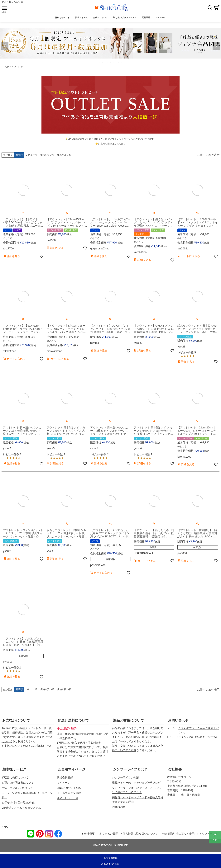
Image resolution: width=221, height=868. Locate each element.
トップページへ (209, 834)
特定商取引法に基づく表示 (178, 834)
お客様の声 (119, 807)
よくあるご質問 (109, 834)
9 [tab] (122, 62)
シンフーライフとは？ (130, 769)
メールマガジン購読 (69, 793)
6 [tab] (113, 62)
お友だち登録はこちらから (112, 144)
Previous (5, 46)
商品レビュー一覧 (68, 798)
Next (216, 46)
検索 (210, 7)
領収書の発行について (15, 777)
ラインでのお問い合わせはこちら (199, 737)
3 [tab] (105, 62)
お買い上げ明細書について (18, 783)
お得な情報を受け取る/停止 (18, 803)
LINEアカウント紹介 (69, 788)
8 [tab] (119, 62)
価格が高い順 (64, 155)
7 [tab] (116, 62)
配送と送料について (73, 720)
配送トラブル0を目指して (17, 788)
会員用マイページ (71, 769)
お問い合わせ (178, 720)
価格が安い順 (47, 155)
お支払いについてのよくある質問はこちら (27, 746)
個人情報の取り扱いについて (140, 834)
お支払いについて (16, 720)
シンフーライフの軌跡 (126, 777)
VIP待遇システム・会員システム (21, 808)
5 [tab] (111, 62)
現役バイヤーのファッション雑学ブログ (136, 783)
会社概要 (175, 769)
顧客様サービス (14, 769)
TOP (6, 67)
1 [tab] (100, 62)
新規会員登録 (65, 777)
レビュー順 (31, 155)
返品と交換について (128, 720)
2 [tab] (103, 62)
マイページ (64, 783)
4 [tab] (108, 62)
